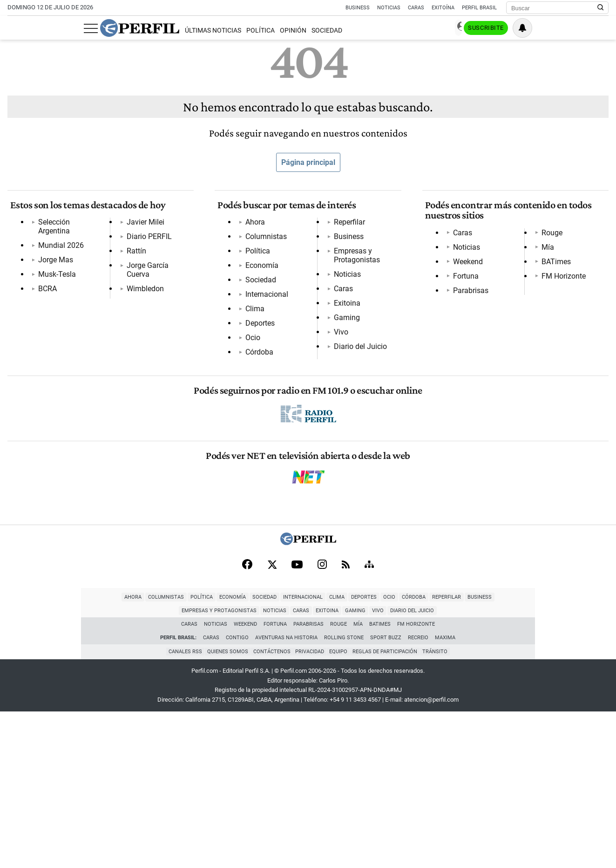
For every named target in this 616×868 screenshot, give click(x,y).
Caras (416, 8)
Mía (457, 325)
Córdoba (257, 358)
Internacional (264, 300)
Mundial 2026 (58, 242)
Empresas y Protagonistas (286, 401)
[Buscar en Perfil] (601, 8)
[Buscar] (554, 8)
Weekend (465, 267)
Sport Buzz (386, 794)
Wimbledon (54, 358)
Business (358, 8)
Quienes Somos (225, 808)
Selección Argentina (68, 228)
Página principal (308, 162)
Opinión (217, 31)
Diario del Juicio (269, 488)
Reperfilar (258, 372)
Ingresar (516, 28)
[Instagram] (322, 719)
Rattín (45, 329)
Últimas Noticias (136, 31)
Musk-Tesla (54, 271)
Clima (252, 314)
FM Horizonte (472, 353)
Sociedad (250, 31)
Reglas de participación (388, 808)
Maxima (446, 794)
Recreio (419, 794)
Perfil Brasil (479, 8)
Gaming (256, 459)
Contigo (238, 794)
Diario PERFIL (58, 314)
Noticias (389, 8)
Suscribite (561, 28)
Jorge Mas (53, 256)
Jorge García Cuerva (69, 343)
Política (184, 31)
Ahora (252, 228)
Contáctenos (271, 808)
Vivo (250, 473)
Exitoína (443, 8)
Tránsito (440, 808)
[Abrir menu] (14, 28)
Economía (259, 271)
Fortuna (463, 281)
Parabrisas (468, 296)
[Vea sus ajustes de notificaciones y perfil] (599, 28)
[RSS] (346, 720)
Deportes (257, 329)
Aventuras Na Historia (287, 794)
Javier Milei (54, 300)
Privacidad (310, 808)
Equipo (340, 808)
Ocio (250, 343)
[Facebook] (247, 719)
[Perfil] (308, 697)
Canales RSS (181, 808)
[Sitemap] (369, 719)
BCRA (45, 285)
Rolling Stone (344, 794)
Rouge (461, 310)
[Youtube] (297, 720)
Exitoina (256, 444)
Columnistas (263, 242)
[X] (272, 719)
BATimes (465, 339)
